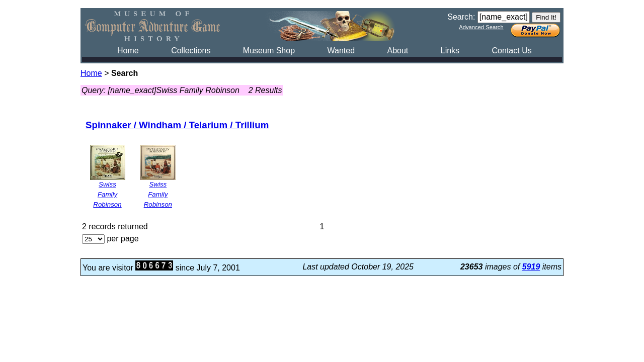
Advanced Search (481, 27)
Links (450, 51)
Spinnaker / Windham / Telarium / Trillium (177, 125)
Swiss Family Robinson (107, 195)
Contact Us (512, 51)
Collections (191, 51)
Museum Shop (269, 51)
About (397, 51)
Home (128, 51)
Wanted (341, 51)
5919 (531, 267)
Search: (461, 17)
